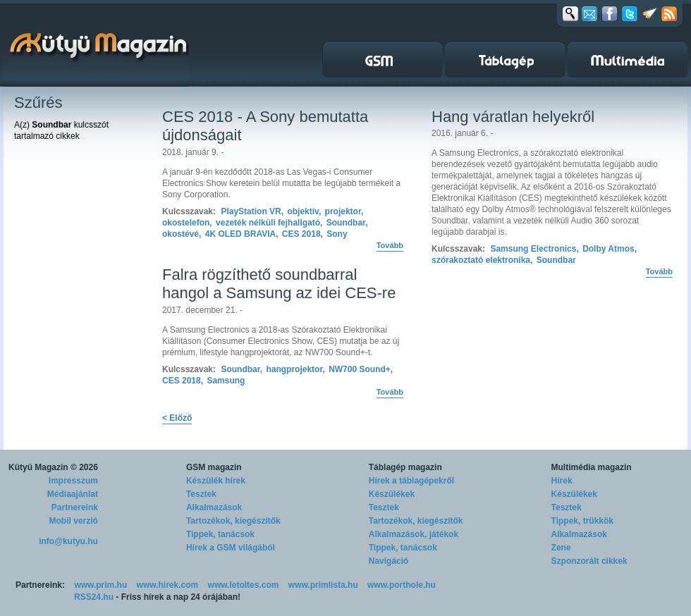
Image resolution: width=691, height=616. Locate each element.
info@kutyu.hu (68, 541)
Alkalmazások (214, 507)
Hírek (562, 481)
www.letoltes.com (244, 585)
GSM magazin (214, 467)
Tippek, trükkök (582, 521)
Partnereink (75, 507)
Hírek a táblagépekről (411, 481)
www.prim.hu (100, 585)
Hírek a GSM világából (231, 548)
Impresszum (73, 481)
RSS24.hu (94, 597)
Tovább (390, 245)
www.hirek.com (168, 585)
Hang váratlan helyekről (513, 117)
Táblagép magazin (405, 467)
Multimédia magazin (592, 467)
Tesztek (201, 494)
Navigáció (389, 561)
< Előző (177, 418)
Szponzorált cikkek (589, 561)
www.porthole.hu (402, 585)
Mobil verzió (74, 521)
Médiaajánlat (73, 494)
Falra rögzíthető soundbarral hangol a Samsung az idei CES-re (279, 284)
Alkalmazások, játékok (414, 534)
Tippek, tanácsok (220, 534)
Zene (561, 548)
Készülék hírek (216, 481)
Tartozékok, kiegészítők (233, 521)
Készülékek (392, 494)
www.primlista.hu (323, 585)
